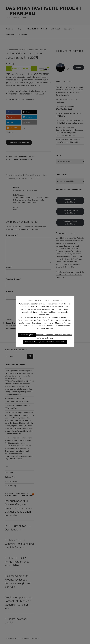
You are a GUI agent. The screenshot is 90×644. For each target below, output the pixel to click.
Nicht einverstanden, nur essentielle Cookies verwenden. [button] (45, 342)
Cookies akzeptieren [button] (27, 335)
